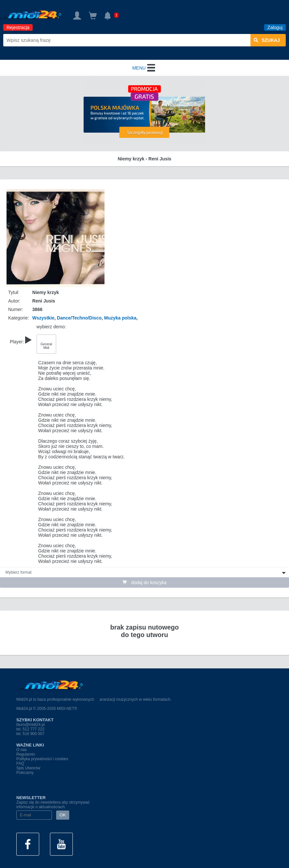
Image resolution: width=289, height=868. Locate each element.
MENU (144, 68)
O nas (22, 750)
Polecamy (25, 773)
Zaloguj (275, 27)
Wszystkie (43, 318)
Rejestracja (18, 27)
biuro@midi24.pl (31, 725)
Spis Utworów (28, 768)
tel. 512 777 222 (30, 729)
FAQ (20, 763)
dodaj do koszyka (144, 582)
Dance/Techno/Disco (79, 318)
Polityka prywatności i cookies (42, 759)
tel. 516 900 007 (30, 734)
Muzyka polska (120, 318)
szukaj (267, 40)
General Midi (46, 346)
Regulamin (26, 754)
